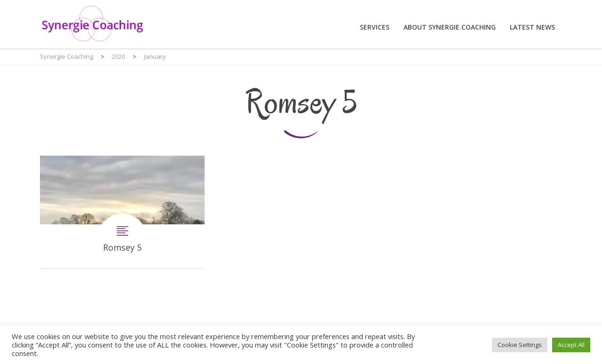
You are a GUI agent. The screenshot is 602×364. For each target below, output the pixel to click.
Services (375, 27)
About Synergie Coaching (450, 27)
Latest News (532, 27)
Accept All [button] (571, 345)
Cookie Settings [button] (520, 345)
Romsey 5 (122, 212)
